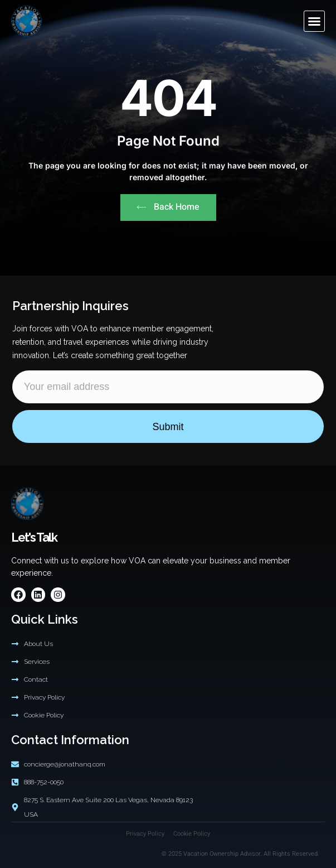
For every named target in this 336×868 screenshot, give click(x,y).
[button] (314, 21)
